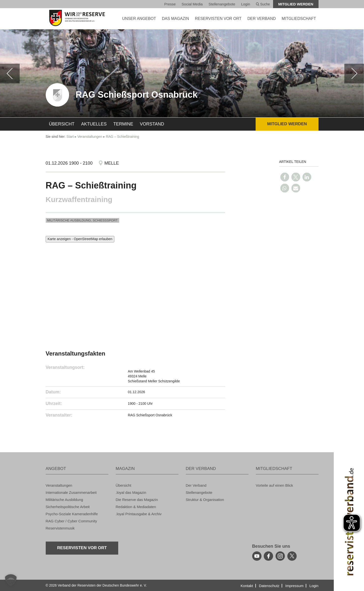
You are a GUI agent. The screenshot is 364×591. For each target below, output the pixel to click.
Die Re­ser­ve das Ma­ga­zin (137, 500)
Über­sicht (62, 124)
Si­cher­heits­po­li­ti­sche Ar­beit (68, 507)
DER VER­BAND (262, 19)
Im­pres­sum (294, 586)
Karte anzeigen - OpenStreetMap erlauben (80, 239)
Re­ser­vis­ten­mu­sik (60, 528)
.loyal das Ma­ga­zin (131, 492)
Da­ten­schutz (269, 586)
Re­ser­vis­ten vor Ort (218, 19)
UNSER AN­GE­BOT (139, 19)
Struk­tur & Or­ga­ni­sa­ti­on (205, 500)
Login (246, 4)
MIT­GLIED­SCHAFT (299, 19)
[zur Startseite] (77, 18)
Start (70, 137)
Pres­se (170, 4)
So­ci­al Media (192, 4)
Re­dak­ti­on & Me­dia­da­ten (136, 507)
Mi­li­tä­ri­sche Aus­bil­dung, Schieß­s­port (82, 220)
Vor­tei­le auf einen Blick (275, 485)
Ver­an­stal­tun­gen (90, 137)
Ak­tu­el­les (94, 124)
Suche (263, 4)
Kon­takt (247, 586)
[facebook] (268, 556)
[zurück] (10, 74)
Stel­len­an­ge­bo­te (222, 4)
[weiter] (354, 74)
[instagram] (280, 556)
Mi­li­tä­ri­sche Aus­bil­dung (65, 500)
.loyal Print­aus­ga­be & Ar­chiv (139, 514)
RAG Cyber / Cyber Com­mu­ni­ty (71, 521)
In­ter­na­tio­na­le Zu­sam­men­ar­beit (71, 492)
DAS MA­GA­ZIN (175, 19)
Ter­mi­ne (123, 124)
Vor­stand (152, 124)
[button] (285, 177)
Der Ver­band (196, 485)
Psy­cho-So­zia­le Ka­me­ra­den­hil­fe (72, 514)
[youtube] (257, 556)
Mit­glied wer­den (296, 4)
